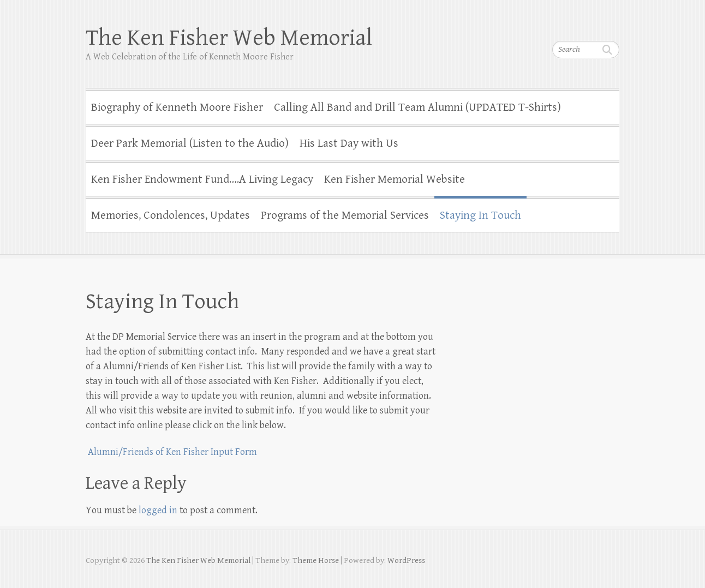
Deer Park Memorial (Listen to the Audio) (190, 143)
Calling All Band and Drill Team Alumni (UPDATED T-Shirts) (417, 107)
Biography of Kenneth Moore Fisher (177, 107)
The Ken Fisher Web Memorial (229, 38)
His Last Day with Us (349, 143)
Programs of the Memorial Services (345, 215)
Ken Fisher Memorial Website (395, 179)
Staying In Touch (480, 215)
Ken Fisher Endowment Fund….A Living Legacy (202, 179)
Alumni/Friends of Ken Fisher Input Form (171, 452)
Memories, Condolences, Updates (171, 215)
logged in (158, 510)
